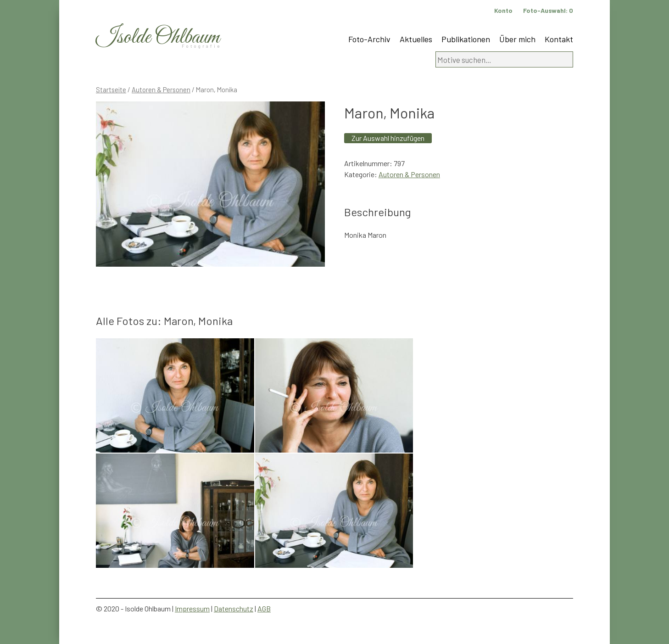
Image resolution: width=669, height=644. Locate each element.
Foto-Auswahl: (548, 10)
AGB (264, 608)
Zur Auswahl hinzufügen (388, 138)
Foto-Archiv (369, 39)
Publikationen (466, 39)
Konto (503, 10)
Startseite (111, 90)
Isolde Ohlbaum (158, 37)
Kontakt (559, 39)
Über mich (517, 39)
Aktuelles (416, 39)
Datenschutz (234, 608)
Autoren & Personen (161, 90)
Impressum (192, 608)
